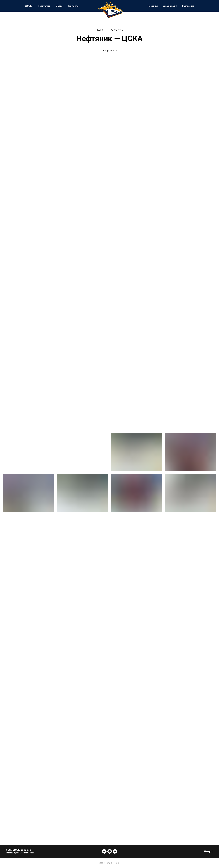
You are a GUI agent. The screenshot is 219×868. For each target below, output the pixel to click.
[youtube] (115, 851)
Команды (153, 6)
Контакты (73, 6)
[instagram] (110, 851)
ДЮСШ (29, 6)
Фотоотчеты (117, 30)
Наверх (209, 852)
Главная (100, 30)
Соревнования (170, 6)
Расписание (188, 6)
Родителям (44, 6)
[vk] (104, 851)
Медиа (59, 6)
